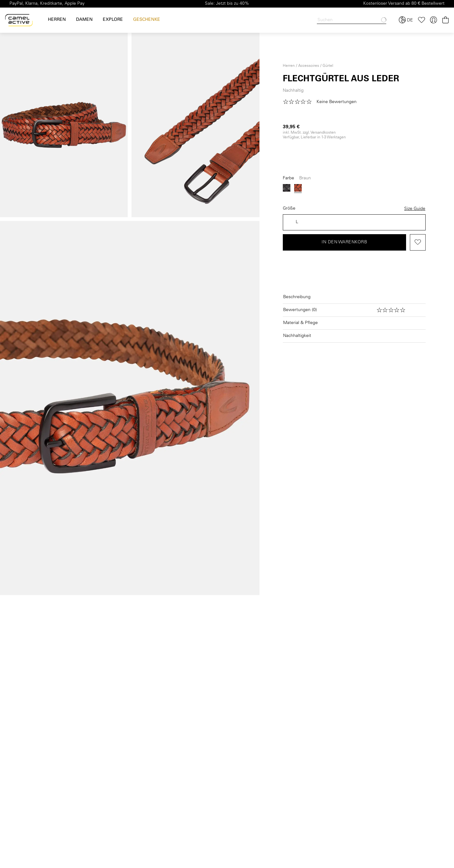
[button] (322, 102)
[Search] (352, 20)
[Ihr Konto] (434, 20)
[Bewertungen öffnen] (354, 310)
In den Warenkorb (344, 242)
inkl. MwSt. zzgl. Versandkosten (309, 133)
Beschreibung (297, 297)
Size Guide (415, 209)
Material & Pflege (300, 323)
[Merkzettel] (422, 20)
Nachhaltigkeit (297, 336)
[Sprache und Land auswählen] (406, 20)
